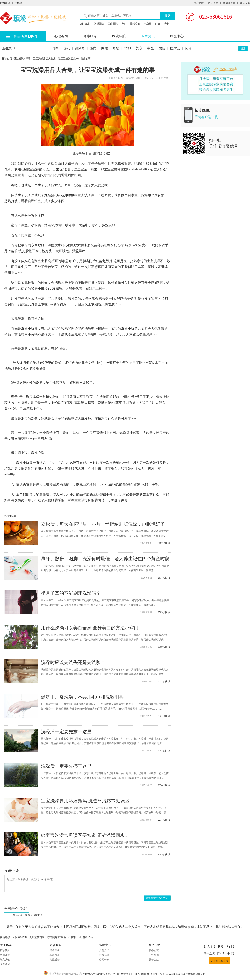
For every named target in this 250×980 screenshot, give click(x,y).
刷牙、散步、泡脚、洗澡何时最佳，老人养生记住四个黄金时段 (105, 559)
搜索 (168, 16)
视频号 (80, 48)
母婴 (116, 48)
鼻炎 (124, 24)
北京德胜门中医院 (56, 937)
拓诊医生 (55, 950)
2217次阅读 (164, 820)
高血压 (148, 24)
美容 (139, 48)
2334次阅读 (164, 785)
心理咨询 (61, 36)
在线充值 (104, 955)
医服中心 (177, 36)
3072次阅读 (164, 681)
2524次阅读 (164, 716)
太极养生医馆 (20, 937)
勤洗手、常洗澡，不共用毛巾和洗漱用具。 (85, 697)
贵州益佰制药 (37, 937)
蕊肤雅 (72, 937)
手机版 (18, 3)
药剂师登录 (229, 3)
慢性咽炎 (135, 24)
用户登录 (199, 3)
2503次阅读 (164, 612)
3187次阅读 (164, 543)
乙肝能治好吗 (85, 937)
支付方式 (104, 950)
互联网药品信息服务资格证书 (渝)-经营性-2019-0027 (112, 974)
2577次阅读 (164, 578)
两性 (105, 48)
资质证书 (5, 955)
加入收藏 (245, 3)
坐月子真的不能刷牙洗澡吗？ (71, 593)
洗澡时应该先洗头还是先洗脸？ (73, 662)
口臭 (158, 24)
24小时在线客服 (220, 961)
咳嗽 (166, 24)
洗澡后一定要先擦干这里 (66, 732)
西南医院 (113, 24)
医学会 (175, 48)
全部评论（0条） (17, 909)
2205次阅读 (164, 854)
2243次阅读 (164, 751)
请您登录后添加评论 (157, 898)
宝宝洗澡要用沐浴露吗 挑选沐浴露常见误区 (85, 801)
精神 (127, 48)
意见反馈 (55, 960)
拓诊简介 (5, 950)
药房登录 (213, 3)
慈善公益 (154, 960)
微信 (162, 48)
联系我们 (5, 964)
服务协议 (154, 950)
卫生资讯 (148, 36)
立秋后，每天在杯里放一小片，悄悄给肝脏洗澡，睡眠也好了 (103, 524)
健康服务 (90, 36)
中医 (150, 48)
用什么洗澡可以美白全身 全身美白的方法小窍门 (90, 628)
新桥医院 (99, 24)
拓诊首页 (5, 3)
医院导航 (119, 36)
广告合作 (154, 955)
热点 (67, 48)
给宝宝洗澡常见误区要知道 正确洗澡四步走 (85, 835)
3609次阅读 (164, 647)
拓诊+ (189, 48)
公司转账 (104, 960)
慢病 (93, 48)
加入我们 (5, 960)
